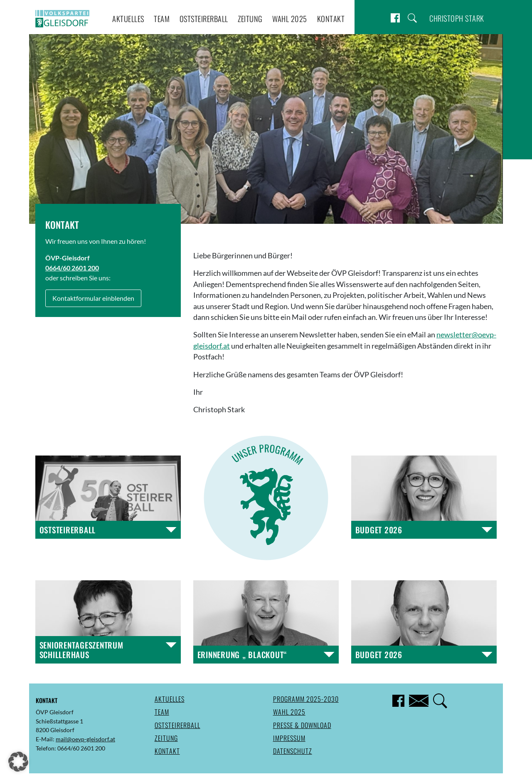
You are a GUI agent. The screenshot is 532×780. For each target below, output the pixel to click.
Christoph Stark (457, 18)
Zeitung (250, 19)
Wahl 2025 (290, 19)
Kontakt (331, 19)
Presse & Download (302, 725)
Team (162, 19)
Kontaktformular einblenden (93, 298)
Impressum (289, 738)
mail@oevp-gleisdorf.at (85, 739)
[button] (18, 762)
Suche (412, 18)
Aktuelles (128, 19)
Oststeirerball (204, 19)
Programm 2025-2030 (306, 699)
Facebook (395, 18)
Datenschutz (293, 751)
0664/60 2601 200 (72, 268)
